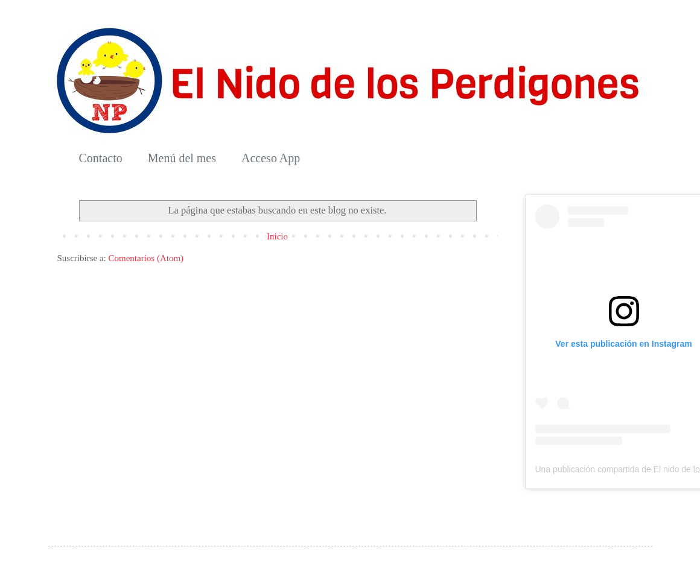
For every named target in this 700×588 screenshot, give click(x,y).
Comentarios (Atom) (146, 258)
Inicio (277, 236)
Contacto (101, 158)
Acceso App (271, 158)
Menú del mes (182, 158)
